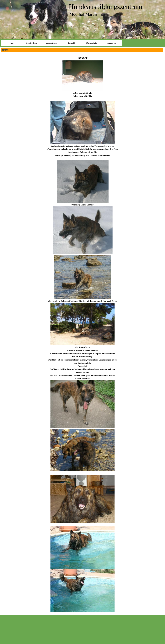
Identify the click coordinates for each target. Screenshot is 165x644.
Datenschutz (92, 43)
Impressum (111, 43)
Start (11, 43)
